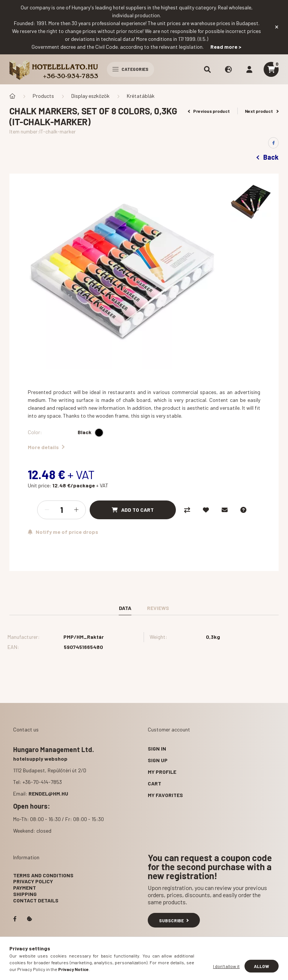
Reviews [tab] (158, 608)
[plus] (76, 510)
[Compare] (187, 510)
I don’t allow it (226, 966)
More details (46, 447)
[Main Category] (12, 96)
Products (43, 96)
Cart (154, 783)
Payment (25, 888)
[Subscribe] (63, 532)
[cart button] (271, 69)
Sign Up (158, 760)
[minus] (47, 510)
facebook (15, 919)
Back (268, 157)
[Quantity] (61, 510)
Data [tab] (125, 608)
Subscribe (174, 920)
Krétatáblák (141, 96)
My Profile (162, 772)
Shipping (25, 894)
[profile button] (249, 69)
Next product (262, 111)
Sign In (157, 748)
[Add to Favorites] (206, 510)
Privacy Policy (33, 881)
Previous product (209, 111)
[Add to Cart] (133, 510)
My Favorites (165, 795)
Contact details (36, 900)
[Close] (277, 27)
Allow (262, 966)
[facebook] (273, 143)
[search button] (207, 69)
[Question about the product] (243, 510)
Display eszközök (90, 96)
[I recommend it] (225, 510)
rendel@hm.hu (48, 793)
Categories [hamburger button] (130, 69)
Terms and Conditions (43, 875)
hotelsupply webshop (40, 759)
